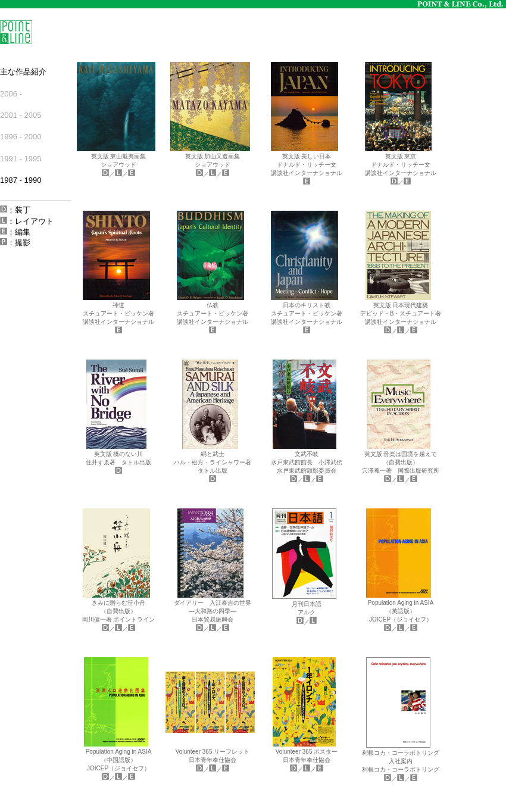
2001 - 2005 (21, 115)
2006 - (11, 94)
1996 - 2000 (21, 137)
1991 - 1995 (21, 159)
